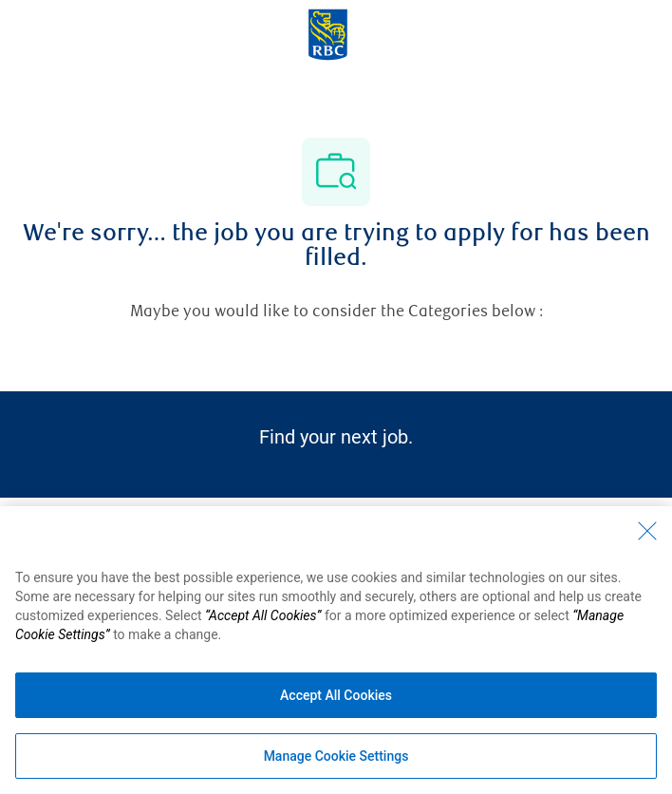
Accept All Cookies (336, 695)
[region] (336, 650)
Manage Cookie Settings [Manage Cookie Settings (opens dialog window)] (336, 756)
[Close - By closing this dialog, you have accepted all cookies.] (647, 531)
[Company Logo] (328, 33)
